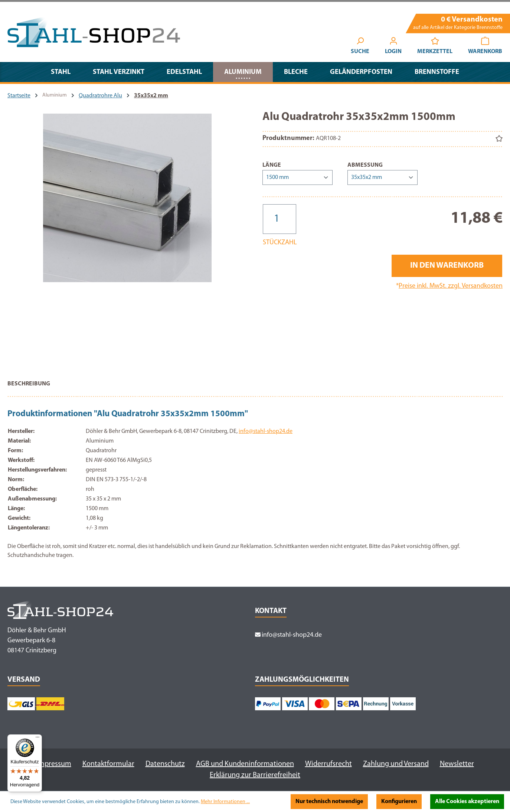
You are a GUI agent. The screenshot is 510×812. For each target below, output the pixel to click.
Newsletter (457, 764)
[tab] (29, 388)
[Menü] (37, 739)
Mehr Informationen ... (225, 802)
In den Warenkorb (447, 266)
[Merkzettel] (435, 47)
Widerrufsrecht (328, 764)
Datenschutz (165, 764)
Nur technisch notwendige (329, 802)
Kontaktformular (108, 764)
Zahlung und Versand (396, 764)
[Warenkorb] (485, 47)
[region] (127, 240)
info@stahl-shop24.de (266, 431)
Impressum (54, 764)
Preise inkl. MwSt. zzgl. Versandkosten (451, 286)
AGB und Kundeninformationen (245, 764)
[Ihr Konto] (393, 47)
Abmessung (365, 164)
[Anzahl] (279, 219)
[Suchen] (360, 47)
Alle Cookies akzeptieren (467, 802)
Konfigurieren (399, 802)
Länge (272, 164)
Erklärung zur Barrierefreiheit (255, 775)
